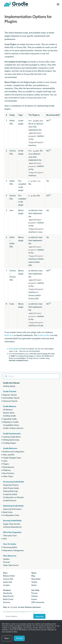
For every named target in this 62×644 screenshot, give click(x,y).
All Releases (8, 410)
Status (34, 585)
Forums (34, 593)
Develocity (8, 593)
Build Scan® (8, 596)
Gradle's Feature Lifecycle (13, 428)
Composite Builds (10, 494)
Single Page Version (11, 565)
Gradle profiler (44, 335)
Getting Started (9, 386)
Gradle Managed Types (12, 458)
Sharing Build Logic (11, 491)
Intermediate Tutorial (11, 398)
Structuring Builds (10, 547)
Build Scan (9, 335)
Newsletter (36, 579)
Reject (7, 638)
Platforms (7, 470)
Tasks (5, 461)
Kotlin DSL (8, 582)
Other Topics (8, 476)
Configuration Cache (11, 515)
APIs (5, 539)
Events (34, 599)
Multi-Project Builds (11, 488)
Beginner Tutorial (10, 395)
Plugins (6, 464)
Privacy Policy (18, 628)
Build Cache (8, 512)
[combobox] (31, 376)
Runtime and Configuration (14, 452)
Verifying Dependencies (12, 527)
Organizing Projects (11, 485)
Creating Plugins (10, 443)
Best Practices (9, 473)
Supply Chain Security (12, 524)
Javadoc (7, 585)
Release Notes (9, 413)
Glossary (7, 562)
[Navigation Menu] (58, 4)
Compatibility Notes (11, 425)
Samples (6, 559)
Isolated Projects (10, 501)
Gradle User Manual (11, 383)
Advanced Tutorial (10, 401)
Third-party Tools (10, 536)
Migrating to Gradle (11, 422)
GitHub (34, 596)
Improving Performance (12, 509)
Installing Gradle (9, 416)
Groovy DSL (8, 579)
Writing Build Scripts (11, 440)
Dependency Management (13, 551)
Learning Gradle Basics (12, 437)
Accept (19, 638)
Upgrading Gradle (10, 419)
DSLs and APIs (9, 455)
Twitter (34, 582)
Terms (31, 612)
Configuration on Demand (13, 497)
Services (7, 602)
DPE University (38, 602)
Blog (33, 576)
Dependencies (9, 467)
